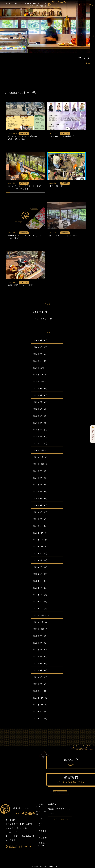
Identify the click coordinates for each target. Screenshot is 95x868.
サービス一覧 (41, 813)
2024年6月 (38, 492)
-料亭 (40, 819)
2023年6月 (38, 574)
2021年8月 (38, 718)
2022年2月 (38, 684)
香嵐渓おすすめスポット (59, 809)
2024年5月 (38, 498)
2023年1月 (38, 608)
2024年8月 (38, 478)
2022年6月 (38, 657)
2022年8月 (38, 643)
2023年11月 (38, 540)
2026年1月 (38, 361)
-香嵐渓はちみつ (42, 844)
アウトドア (34, 6)
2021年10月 (38, 705)
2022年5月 (38, 663)
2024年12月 (38, 450)
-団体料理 (42, 838)
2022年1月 (38, 691)
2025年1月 (38, 443)
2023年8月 (38, 560)
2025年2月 (38, 437)
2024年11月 (38, 457)
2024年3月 (38, 512)
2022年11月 (38, 622)
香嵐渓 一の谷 (21, 808)
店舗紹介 (43, 6)
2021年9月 (38, 712)
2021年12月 (38, 698)
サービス (28, 3)
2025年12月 (38, 368)
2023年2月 (38, 602)
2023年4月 (38, 588)
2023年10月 (38, 547)
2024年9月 (38, 471)
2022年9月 (38, 636)
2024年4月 (38, 505)
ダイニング (42, 3)
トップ (8, 3)
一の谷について (17, 3)
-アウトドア (42, 832)
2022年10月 (38, 629)
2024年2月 (38, 519)
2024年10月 (38, 464)
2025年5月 (38, 416)
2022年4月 (38, 670)
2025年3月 (38, 430)
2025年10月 (38, 382)
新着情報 (37, 312)
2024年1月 (38, 526)
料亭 (35, 3)
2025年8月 (38, 395)
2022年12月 (38, 615)
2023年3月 (38, 595)
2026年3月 (38, 347)
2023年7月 (38, 567)
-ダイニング (42, 825)
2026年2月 (38, 354)
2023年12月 (38, 533)
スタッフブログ (40, 319)
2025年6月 (38, 409)
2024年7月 (38, 485)
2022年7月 (38, 650)
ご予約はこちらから (84, 5)
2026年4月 (38, 340)
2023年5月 (38, 581)
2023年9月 (38, 553)
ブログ (51, 813)
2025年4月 (38, 423)
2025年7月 (38, 402)
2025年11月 (38, 375)
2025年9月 (38, 388)
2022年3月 (38, 677)
